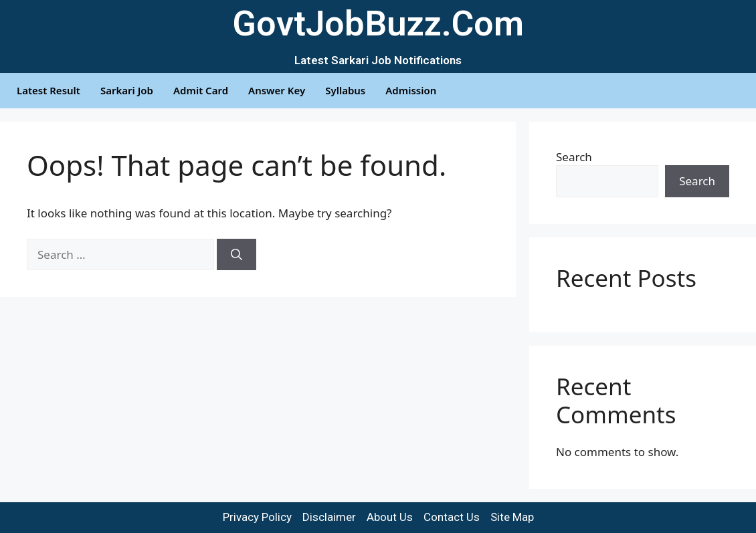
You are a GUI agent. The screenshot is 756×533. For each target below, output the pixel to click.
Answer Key (277, 90)
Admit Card (201, 90)
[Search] (237, 255)
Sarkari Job (127, 90)
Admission (411, 90)
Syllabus (345, 90)
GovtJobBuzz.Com (378, 24)
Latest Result (49, 90)
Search (574, 157)
